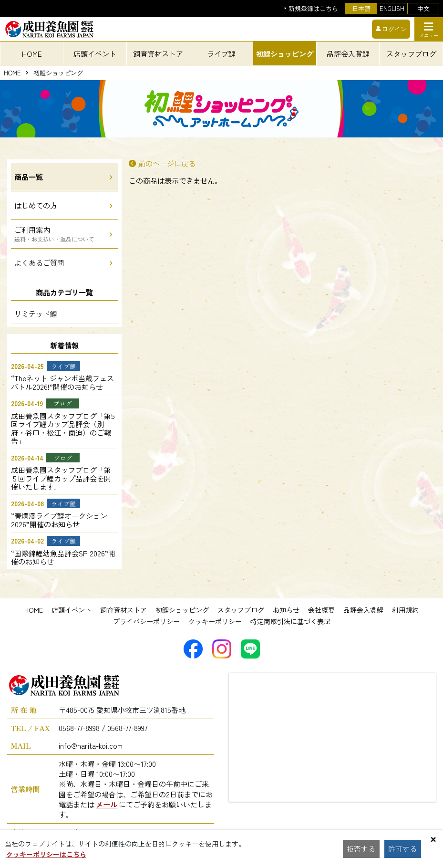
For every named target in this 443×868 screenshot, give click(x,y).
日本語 (361, 8)
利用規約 (405, 610)
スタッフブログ (241, 610)
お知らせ (286, 610)
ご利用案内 (54, 234)
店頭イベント (72, 610)
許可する (405, 849)
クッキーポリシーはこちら (46, 854)
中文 (423, 8)
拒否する (362, 849)
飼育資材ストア (124, 610)
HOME (32, 53)
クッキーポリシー (215, 621)
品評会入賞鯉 (363, 610)
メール (107, 804)
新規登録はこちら (313, 9)
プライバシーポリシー (146, 621)
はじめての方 (36, 205)
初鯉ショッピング (58, 73)
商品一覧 (29, 177)
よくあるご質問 (39, 262)
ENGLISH (392, 8)
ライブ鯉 (221, 53)
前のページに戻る (167, 163)
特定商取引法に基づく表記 (290, 621)
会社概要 (321, 610)
